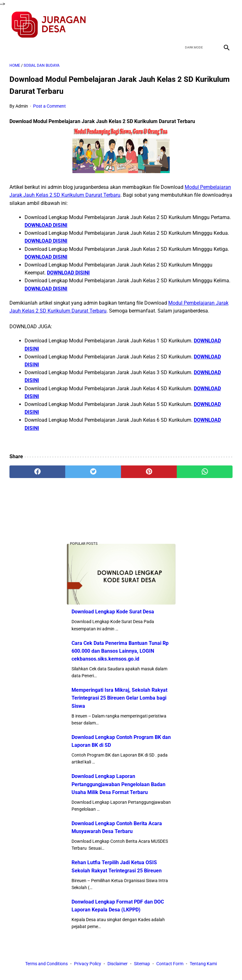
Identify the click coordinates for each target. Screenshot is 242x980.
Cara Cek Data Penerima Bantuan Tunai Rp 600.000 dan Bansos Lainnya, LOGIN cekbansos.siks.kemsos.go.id (120, 651)
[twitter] (196, 25)
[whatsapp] (205, 472)
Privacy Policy (88, 964)
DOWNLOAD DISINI (46, 225)
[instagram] (226, 25)
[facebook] (181, 25)
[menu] (13, 47)
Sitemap (142, 964)
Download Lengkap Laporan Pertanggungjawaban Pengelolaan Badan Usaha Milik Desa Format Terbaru (118, 784)
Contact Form (170, 964)
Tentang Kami (203, 964)
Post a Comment (49, 106)
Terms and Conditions (46, 964)
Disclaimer (118, 964)
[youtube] (211, 25)
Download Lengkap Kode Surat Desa (113, 612)
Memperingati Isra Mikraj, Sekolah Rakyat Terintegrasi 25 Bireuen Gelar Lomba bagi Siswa (119, 698)
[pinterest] (149, 472)
